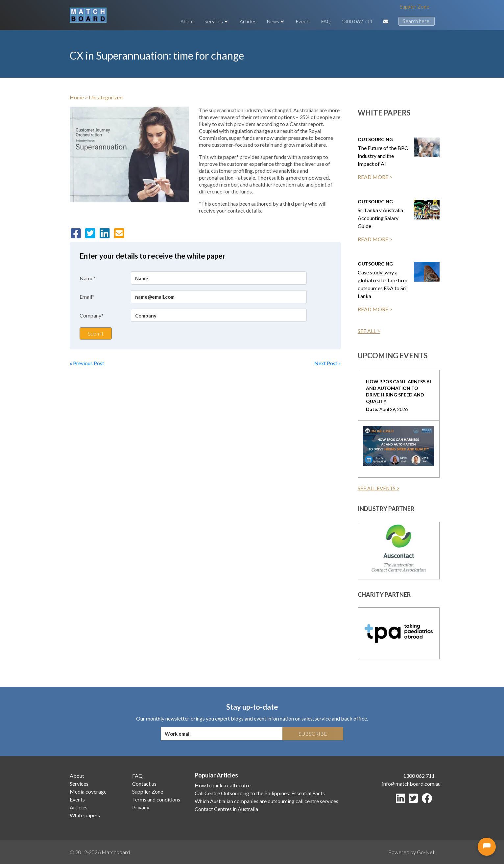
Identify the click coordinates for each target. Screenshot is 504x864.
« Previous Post (87, 363)
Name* (87, 278)
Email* (87, 297)
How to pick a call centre (223, 785)
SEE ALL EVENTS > (379, 488)
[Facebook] (428, 800)
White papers (85, 815)
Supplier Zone (415, 7)
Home (77, 97)
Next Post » (328, 363)
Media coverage (88, 791)
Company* (92, 315)
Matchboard (116, 852)
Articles (248, 21)
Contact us (144, 784)
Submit (96, 333)
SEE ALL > (369, 331)
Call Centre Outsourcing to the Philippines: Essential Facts (260, 793)
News (276, 21)
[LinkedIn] (402, 800)
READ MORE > (375, 177)
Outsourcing (375, 139)
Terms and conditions (156, 799)
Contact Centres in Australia (226, 809)
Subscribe (313, 734)
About (187, 21)
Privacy (141, 807)
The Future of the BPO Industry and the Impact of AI (383, 156)
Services (217, 21)
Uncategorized (106, 97)
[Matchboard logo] (88, 15)
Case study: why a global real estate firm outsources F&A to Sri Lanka (383, 284)
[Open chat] (487, 847)
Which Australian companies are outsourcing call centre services (266, 801)
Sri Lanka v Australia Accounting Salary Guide (380, 218)
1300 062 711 (357, 21)
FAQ (326, 21)
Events (303, 21)
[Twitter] (415, 800)
